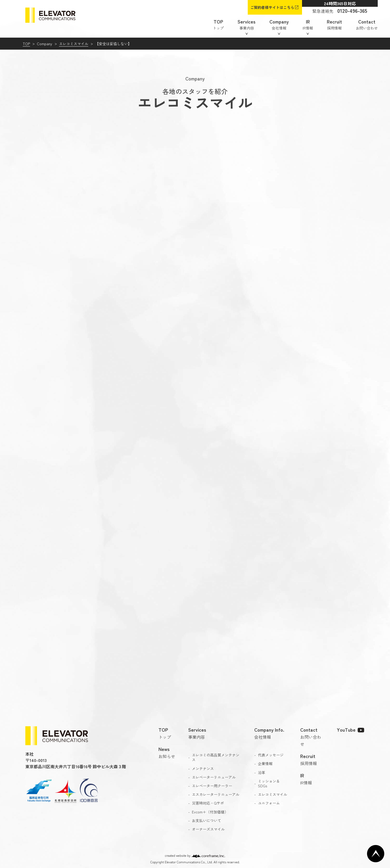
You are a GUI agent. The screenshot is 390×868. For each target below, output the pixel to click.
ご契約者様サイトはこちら (272, 7)
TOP (26, 44)
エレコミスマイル (74, 44)
